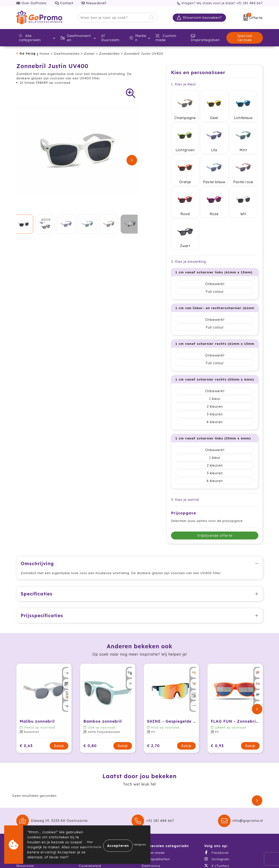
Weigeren (140, 845)
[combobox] (113, 18)
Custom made (153, 796)
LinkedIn (215, 816)
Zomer (89, 54)
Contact (64, 3)
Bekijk (59, 689)
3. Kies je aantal (185, 439)
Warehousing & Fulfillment (38, 816)
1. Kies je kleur (184, 84)
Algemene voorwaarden (99, 796)
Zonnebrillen (109, 54)
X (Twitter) (217, 809)
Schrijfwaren (152, 816)
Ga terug (27, 53)
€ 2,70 (153, 689)
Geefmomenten (76, 38)
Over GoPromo (31, 3)
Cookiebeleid (90, 809)
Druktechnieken (92, 822)
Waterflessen (153, 829)
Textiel (147, 822)
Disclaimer (88, 816)
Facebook (216, 796)
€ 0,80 (90, 689)
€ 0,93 (217, 689)
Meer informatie (94, 845)
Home (44, 54)
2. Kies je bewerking (188, 201)
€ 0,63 (26, 689)
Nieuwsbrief (94, 3)
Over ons (24, 796)
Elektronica (151, 809)
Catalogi (23, 822)
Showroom (25, 809)
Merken (138, 38)
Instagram (217, 802)
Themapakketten (156, 803)
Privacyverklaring (93, 803)
